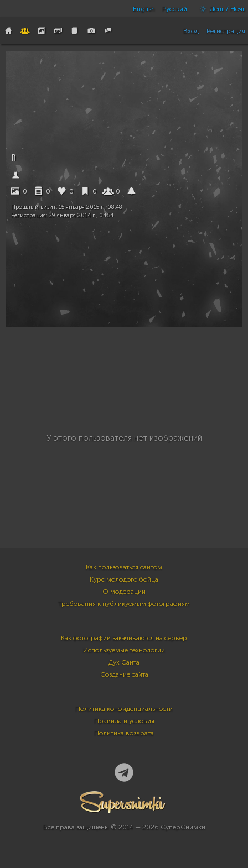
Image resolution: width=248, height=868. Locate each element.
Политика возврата (124, 733)
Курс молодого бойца (124, 579)
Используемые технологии (124, 650)
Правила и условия (124, 721)
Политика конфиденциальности (124, 709)
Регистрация (226, 31)
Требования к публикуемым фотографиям (124, 604)
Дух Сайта (124, 662)
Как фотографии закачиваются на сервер (124, 638)
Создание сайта (124, 674)
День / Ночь (220, 9)
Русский (175, 9)
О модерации (124, 592)
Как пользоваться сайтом (124, 567)
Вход (191, 31)
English (144, 9)
